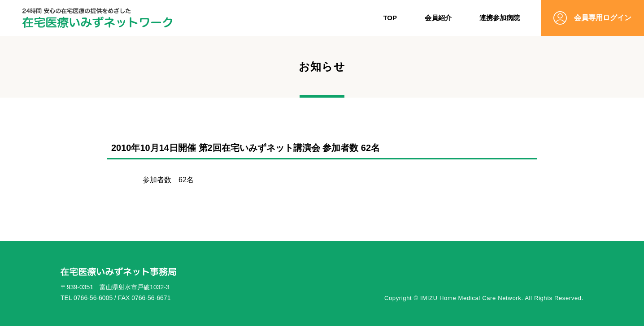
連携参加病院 (500, 18)
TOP (390, 18)
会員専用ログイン (603, 18)
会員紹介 (438, 18)
